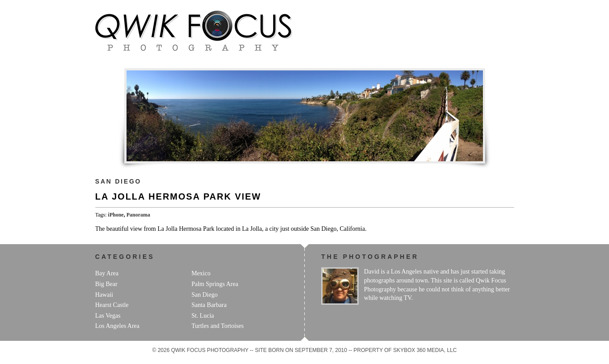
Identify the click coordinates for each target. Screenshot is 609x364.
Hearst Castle (112, 305)
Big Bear (106, 284)
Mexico (201, 273)
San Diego (119, 181)
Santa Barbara (209, 305)
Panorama (138, 215)
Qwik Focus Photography (194, 31)
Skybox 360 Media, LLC (425, 350)
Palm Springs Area (215, 284)
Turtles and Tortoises (218, 326)
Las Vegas (108, 316)
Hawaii (104, 295)
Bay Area (107, 273)
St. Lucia (203, 316)
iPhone (116, 215)
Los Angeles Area (118, 326)
